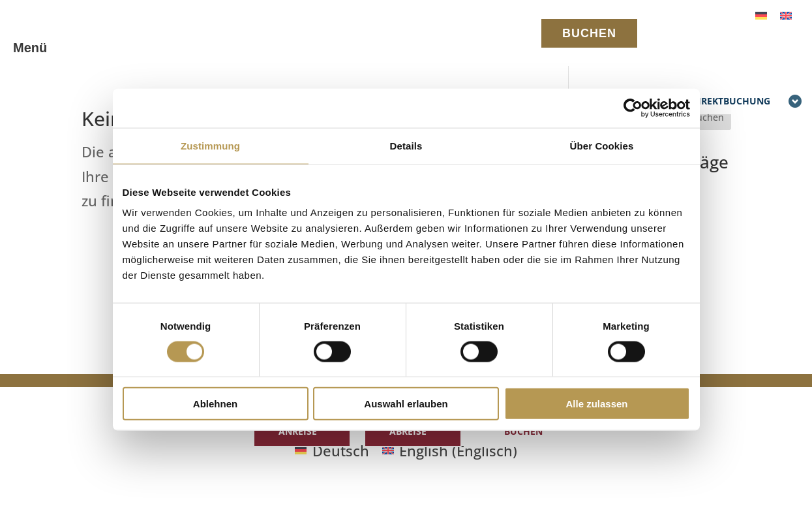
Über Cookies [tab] (602, 145)
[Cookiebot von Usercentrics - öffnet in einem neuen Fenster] (633, 108)
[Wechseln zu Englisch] (786, 14)
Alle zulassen (596, 404)
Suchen (708, 117)
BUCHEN (589, 33)
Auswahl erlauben (406, 404)
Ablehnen (215, 404)
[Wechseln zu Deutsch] (761, 14)
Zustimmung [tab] (210, 145)
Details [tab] (406, 145)
